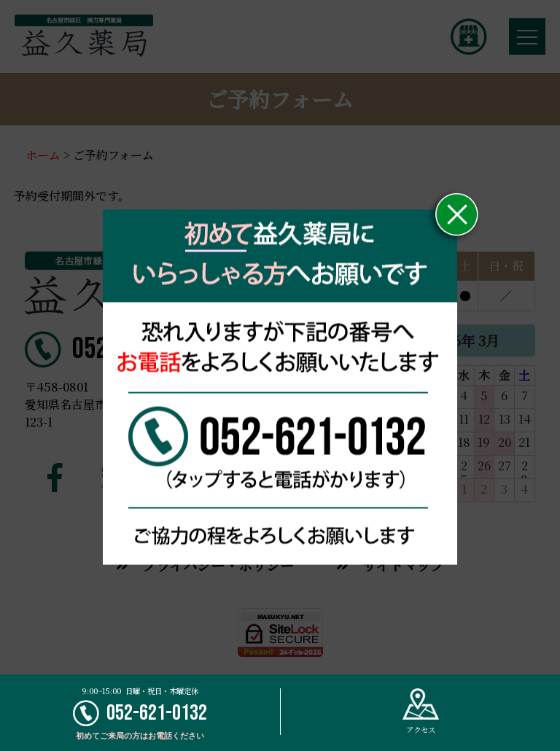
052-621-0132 (140, 713)
